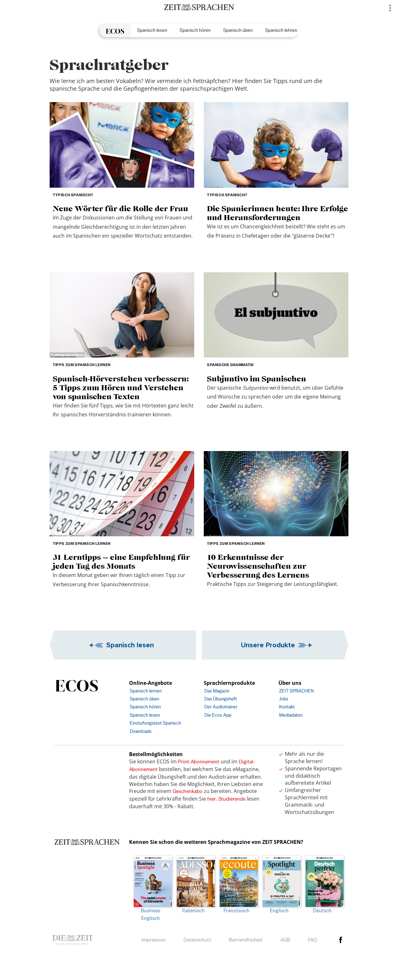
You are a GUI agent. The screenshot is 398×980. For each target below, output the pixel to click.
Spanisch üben (238, 30)
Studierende (232, 799)
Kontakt (287, 707)
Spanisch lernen (146, 691)
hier (212, 799)
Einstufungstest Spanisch (155, 723)
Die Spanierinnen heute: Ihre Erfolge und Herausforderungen (278, 213)
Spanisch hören (195, 30)
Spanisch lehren (281, 30)
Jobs (284, 699)
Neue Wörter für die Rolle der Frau (120, 209)
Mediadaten (291, 715)
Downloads (141, 731)
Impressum (154, 940)
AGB (285, 940)
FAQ (313, 940)
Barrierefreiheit (246, 940)
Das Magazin (217, 691)
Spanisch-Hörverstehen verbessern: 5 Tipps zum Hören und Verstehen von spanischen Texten (121, 388)
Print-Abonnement (199, 762)
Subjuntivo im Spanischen (257, 379)
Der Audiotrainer (221, 707)
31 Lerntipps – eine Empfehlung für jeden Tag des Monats (121, 562)
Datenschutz (197, 940)
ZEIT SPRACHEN (296, 691)
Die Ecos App (218, 715)
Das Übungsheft (221, 699)
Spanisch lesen (152, 30)
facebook (341, 940)
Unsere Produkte (268, 645)
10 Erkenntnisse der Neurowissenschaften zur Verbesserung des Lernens (258, 566)
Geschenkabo (188, 791)
